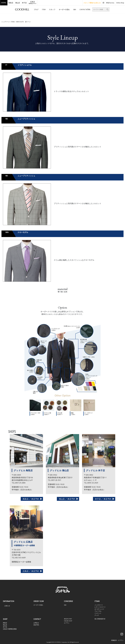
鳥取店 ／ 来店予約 (31, 499)
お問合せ (36, 623)
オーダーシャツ (99, 609)
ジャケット (98, 613)
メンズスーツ (99, 605)
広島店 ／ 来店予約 (31, 571)
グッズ (97, 615)
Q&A (65, 605)
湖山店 (5, 625)
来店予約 (36, 625)
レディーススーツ (100, 607)
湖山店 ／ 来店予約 (67, 499)
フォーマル (98, 611)
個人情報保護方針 (100, 619)
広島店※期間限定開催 (10, 629)
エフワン (67, 623)
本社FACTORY (68, 619)
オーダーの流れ (38, 605)
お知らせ (7, 606)
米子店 (5, 627)
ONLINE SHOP (68, 621)
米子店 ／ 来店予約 (103, 499)
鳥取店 (5, 623)
